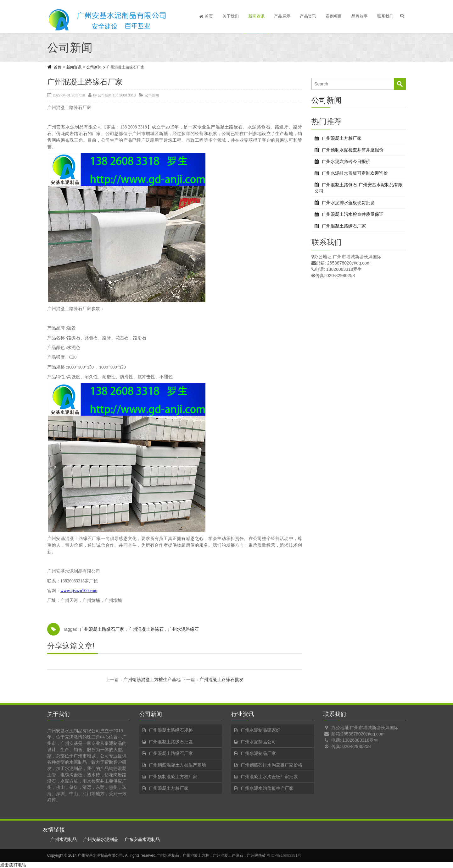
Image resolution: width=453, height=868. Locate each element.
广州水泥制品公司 (258, 742)
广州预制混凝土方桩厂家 (173, 777)
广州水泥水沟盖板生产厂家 (267, 788)
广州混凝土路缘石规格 (171, 730)
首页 (206, 16)
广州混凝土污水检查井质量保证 (353, 214)
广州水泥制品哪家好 (260, 730)
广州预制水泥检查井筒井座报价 (353, 150)
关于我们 (231, 16)
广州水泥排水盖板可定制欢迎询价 (355, 173)
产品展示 (282, 16)
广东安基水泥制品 (142, 839)
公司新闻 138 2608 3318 (117, 95)
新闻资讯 (256, 16)
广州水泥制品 (64, 839)
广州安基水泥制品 (101, 839)
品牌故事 (360, 16)
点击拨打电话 (13, 865)
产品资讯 (308, 16)
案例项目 (334, 16)
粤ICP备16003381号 (284, 855)
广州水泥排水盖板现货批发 (348, 203)
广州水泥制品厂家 (258, 753)
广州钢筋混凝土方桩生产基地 (152, 680)
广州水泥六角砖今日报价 (346, 161)
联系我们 (385, 16)
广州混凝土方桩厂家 (342, 138)
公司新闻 (94, 67)
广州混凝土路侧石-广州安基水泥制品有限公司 (359, 188)
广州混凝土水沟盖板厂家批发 (269, 777)
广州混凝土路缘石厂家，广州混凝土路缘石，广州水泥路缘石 (139, 629)
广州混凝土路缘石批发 (221, 680)
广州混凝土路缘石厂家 (344, 226)
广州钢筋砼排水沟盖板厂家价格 (271, 765)
